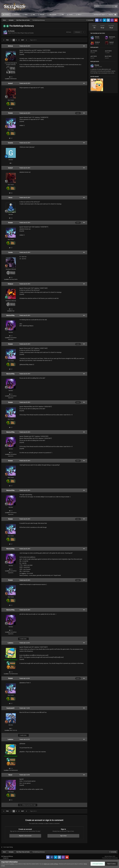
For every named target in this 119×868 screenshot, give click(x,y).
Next (23, 40)
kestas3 (10, 83)
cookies (12, 864)
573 (11, 77)
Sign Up (111, 15)
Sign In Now (63, 836)
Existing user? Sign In (100, 15)
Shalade (12, 31)
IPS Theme (4, 856)
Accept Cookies (98, 864)
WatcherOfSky (10, 315)
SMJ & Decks (53, 15)
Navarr (10, 775)
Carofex (10, 252)
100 (11, 278)
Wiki (63, 15)
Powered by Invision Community (110, 858)
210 (11, 336)
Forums (7, 15)
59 (11, 728)
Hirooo (10, 198)
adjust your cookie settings (51, 864)
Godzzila (10, 143)
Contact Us (6, 858)
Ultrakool (10, 284)
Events (71, 15)
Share (69, 32)
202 (11, 800)
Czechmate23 (10, 708)
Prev (7, 40)
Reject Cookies (111, 864)
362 (11, 108)
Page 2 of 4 (33, 40)
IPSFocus (11, 856)
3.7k (11, 672)
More (79, 15)
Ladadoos (10, 643)
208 (11, 218)
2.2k (11, 309)
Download (17, 15)
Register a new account (25, 836)
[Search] (100, 6)
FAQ (34, 15)
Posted (25, 46)
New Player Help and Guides (26, 33)
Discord (42, 15)
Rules (26, 15)
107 (11, 138)
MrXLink (10, 46)
